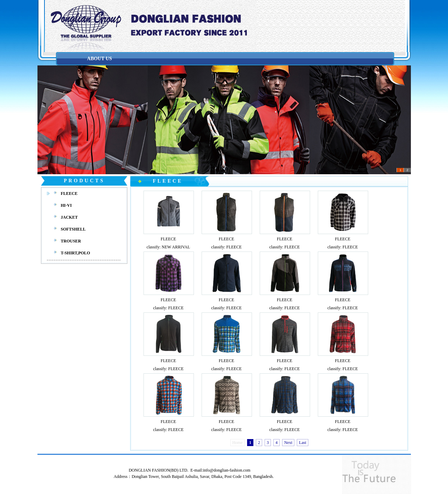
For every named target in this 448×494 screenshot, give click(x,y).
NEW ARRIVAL (176, 247)
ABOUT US (100, 59)
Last (303, 443)
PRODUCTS (84, 181)
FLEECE (168, 239)
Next (288, 443)
